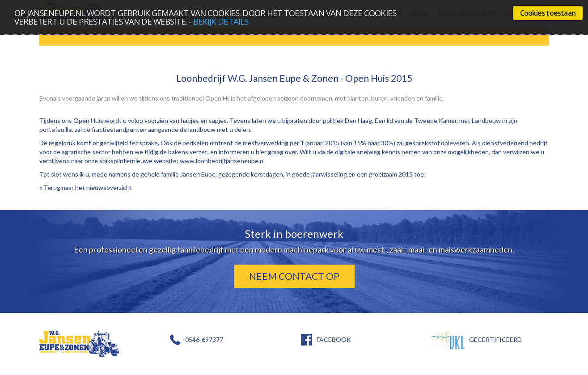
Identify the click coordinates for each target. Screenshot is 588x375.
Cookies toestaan (548, 13)
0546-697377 (204, 339)
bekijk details (221, 21)
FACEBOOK (334, 339)
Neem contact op (294, 276)
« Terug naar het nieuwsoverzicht (86, 187)
